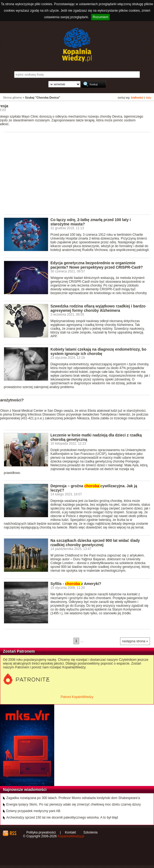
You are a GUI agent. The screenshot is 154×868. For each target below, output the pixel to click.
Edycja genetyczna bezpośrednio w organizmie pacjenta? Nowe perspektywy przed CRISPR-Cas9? (97, 265)
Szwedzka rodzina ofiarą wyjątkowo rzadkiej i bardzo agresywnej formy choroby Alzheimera (98, 308)
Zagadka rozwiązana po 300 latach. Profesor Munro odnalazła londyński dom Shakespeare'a (73, 798)
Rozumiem (100, 17)
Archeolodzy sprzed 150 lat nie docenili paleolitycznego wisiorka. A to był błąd (62, 817)
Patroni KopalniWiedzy (77, 697)
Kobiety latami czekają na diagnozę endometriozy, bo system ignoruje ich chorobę (98, 351)
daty (149, 98)
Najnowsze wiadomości (25, 790)
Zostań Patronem (19, 651)
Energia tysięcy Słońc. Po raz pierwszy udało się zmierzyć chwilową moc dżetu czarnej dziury (73, 804)
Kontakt (71, 832)
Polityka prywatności (41, 832)
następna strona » (135, 641)
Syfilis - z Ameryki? (76, 584)
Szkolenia (91, 832)
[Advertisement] (79, 173)
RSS (13, 833)
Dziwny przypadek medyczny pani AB (33, 811)
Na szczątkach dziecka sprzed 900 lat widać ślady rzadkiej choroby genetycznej (95, 543)
